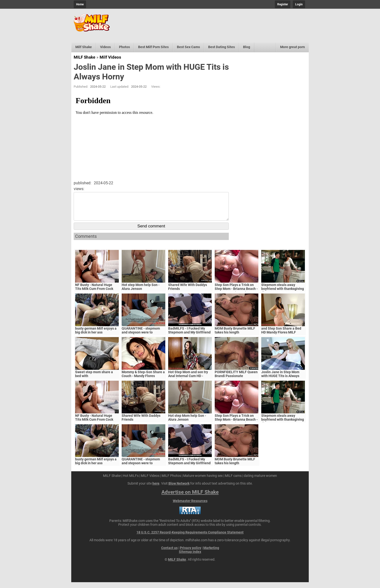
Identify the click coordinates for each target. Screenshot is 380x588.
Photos (124, 47)
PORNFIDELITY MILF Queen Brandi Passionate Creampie (236, 382)
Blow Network (179, 489)
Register (283, 4)
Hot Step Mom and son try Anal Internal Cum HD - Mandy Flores (188, 382)
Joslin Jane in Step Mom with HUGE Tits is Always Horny (280, 382)
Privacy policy (190, 554)
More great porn (293, 47)
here (156, 489)
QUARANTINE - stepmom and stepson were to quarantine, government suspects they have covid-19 (143, 340)
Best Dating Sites (222, 47)
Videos (105, 47)
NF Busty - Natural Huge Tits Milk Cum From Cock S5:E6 (94, 294)
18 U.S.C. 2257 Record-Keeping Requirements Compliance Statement (190, 538)
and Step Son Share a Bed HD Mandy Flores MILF (281, 336)
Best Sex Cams (188, 47)
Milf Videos (110, 57)
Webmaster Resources (190, 507)
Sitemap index (190, 557)
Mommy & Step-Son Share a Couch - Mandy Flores (143, 380)
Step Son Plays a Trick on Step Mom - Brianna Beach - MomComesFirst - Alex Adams (236, 296)
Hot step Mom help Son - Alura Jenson (141, 293)
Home (80, 4)
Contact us (169, 554)
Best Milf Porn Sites (153, 47)
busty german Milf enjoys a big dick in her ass (96, 336)
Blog (247, 47)
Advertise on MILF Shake (190, 498)
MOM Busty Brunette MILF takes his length (235, 336)
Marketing (211, 554)
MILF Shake (84, 57)
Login (299, 4)
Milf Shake (84, 47)
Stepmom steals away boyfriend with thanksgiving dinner (283, 294)
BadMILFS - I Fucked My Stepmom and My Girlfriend (189, 336)
